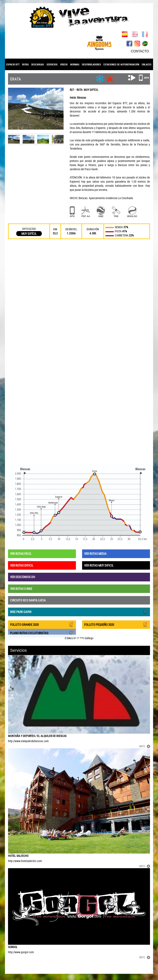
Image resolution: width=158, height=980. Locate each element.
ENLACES (147, 64)
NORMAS (75, 64)
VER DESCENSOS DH (23, 577)
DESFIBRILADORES (91, 64)
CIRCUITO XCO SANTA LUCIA (28, 600)
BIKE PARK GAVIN (79, 611)
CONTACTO (140, 51)
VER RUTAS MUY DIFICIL (99, 565)
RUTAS (25, 64)
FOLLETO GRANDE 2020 (42, 624)
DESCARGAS (38, 64)
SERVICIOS (52, 64)
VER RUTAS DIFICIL (22, 565)
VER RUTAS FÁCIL (21, 554)
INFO (145, 746)
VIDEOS (64, 64)
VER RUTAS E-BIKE (21, 589)
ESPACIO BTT (13, 64)
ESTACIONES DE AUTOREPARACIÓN (121, 64)
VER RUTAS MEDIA (95, 554)
